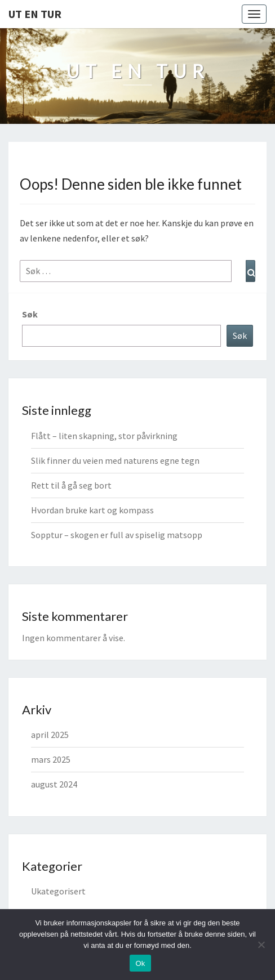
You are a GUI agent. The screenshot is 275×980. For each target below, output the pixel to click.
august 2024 (54, 784)
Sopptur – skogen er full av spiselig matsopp (117, 535)
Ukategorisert (58, 891)
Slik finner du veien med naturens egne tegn (115, 460)
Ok (140, 963)
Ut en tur (35, 14)
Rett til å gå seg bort (71, 485)
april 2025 (50, 735)
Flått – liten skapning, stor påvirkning (104, 436)
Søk (30, 314)
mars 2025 (51, 759)
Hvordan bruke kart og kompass (92, 510)
